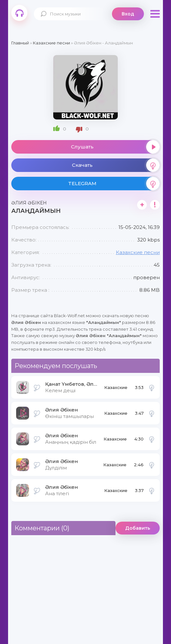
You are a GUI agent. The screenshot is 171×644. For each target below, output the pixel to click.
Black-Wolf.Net (19, 13)
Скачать (116, 165)
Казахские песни (138, 252)
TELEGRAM (114, 184)
